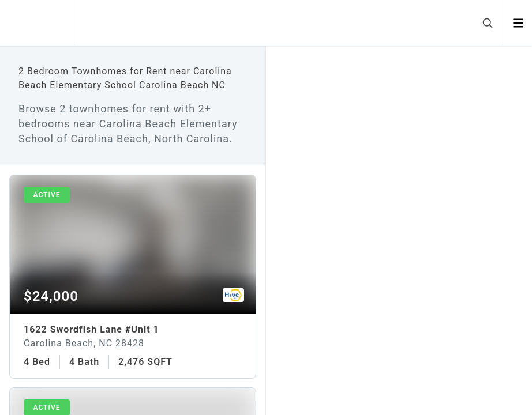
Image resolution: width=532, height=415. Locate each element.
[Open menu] (518, 23)
